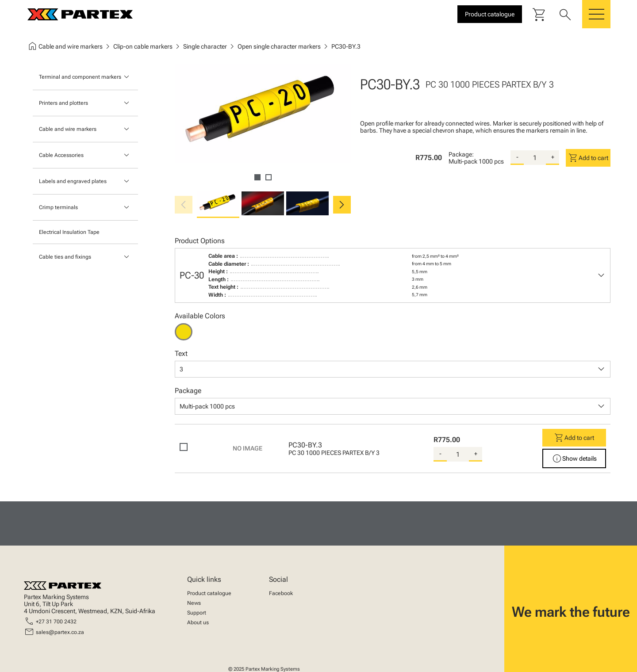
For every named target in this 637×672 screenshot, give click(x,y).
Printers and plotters (63, 103)
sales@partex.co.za (60, 632)
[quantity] (535, 158)
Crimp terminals (58, 207)
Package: (461, 154)
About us (198, 622)
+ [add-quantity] (553, 157)
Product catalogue (209, 593)
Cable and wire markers (68, 129)
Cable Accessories (61, 155)
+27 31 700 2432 (56, 622)
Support (197, 613)
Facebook (281, 593)
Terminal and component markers (80, 77)
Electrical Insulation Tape (69, 232)
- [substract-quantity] (517, 157)
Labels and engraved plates (73, 181)
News (194, 603)
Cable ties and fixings (65, 257)
